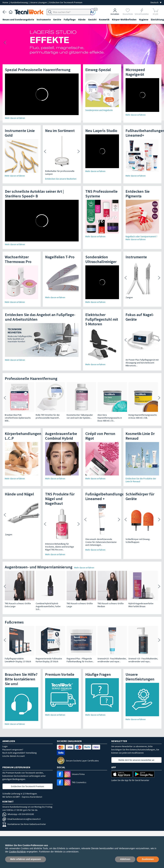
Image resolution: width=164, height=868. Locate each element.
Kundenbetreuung (19, 2)
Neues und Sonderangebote (18, 20)
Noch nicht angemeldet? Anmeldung (20, 753)
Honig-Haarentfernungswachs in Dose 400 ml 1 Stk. (143, 416)
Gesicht (92, 20)
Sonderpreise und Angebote (99, 110)
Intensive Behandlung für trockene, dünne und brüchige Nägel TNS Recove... (60, 547)
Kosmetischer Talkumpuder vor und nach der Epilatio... (80, 416)
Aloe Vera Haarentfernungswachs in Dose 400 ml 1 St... (110, 418)
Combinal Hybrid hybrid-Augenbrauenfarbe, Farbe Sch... (48, 606)
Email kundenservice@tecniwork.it (21, 819)
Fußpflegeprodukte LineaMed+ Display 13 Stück (18, 660)
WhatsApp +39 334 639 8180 (18, 814)
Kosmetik (105, 20)
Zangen (129, 297)
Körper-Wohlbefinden (125, 20)
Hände (82, 20)
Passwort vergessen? (13, 750)
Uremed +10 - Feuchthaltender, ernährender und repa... (143, 660)
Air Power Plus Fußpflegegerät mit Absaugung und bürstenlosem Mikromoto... (142, 363)
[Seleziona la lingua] (156, 2)
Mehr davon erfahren (15, 118)
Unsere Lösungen (39, 2)
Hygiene (144, 20)
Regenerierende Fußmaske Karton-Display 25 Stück (49, 660)
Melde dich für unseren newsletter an (136, 760)
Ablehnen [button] (125, 859)
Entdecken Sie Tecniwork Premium (66, 2)
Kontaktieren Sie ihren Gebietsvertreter (24, 824)
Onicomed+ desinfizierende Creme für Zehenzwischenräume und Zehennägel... (101, 542)
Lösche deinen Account (14, 756)
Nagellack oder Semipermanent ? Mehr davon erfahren (141, 238)
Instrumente (44, 20)
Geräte (57, 20)
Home (6, 2)
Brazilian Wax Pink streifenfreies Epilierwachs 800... (18, 418)
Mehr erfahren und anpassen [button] (26, 859)
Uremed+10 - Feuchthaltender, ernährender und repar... (112, 660)
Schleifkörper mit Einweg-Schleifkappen (138, 541)
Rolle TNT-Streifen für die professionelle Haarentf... (48, 416)
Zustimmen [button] (148, 859)
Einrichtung (9, 25)
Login (5, 746)
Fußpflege (70, 20)
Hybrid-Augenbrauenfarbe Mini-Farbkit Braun (141, 605)
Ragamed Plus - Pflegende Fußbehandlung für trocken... (80, 660)
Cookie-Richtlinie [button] (17, 852)
